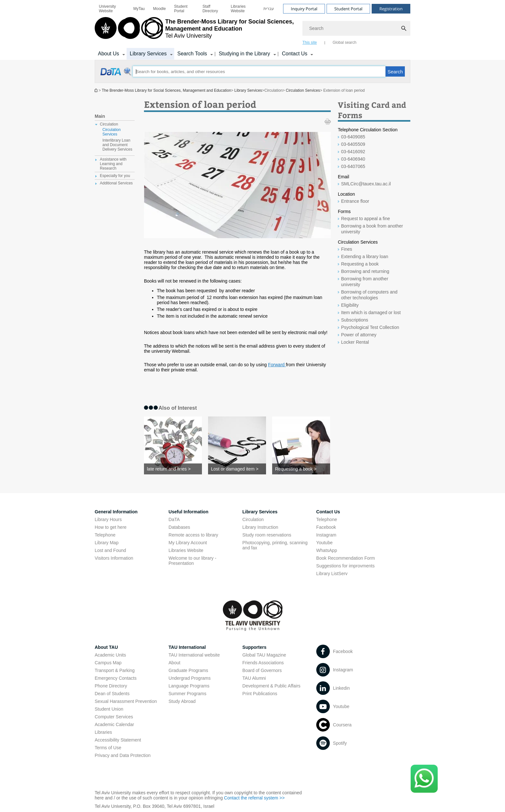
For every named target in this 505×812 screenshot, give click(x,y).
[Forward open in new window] (277, 365)
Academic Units (110, 655)
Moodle (159, 9)
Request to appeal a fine (366, 219)
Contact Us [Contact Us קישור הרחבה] (295, 54)
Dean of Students (112, 694)
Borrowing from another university (365, 282)
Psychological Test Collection (370, 327)
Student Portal (181, 9)
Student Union (109, 709)
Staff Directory (210, 9)
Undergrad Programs (190, 678)
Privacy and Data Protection (123, 755)
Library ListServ (332, 574)
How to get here (111, 527)
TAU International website (194, 655)
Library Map (107, 543)
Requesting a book (360, 264)
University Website (107, 9)
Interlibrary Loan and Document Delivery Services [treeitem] (117, 145)
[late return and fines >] (173, 469)
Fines (347, 249)
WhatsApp (327, 550)
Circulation (253, 519)
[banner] (252, 30)
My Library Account (188, 543)
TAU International (187, 647)
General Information (116, 512)
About (174, 663)
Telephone (105, 535)
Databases (179, 527)
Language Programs (189, 686)
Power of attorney (359, 335)
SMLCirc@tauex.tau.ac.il (366, 184)
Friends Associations (263, 663)
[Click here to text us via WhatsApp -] (424, 779)
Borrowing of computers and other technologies (369, 295)
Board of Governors (262, 670)
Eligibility (350, 305)
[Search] (356, 28)
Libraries (103, 732)
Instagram (326, 535)
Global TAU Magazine (264, 655)
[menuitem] (112, 9)
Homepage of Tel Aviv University (97, 90)
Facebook (326, 527)
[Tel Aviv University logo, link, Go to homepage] (195, 31)
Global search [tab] (345, 42)
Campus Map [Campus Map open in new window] (108, 663)
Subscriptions (355, 320)
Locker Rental (355, 342)
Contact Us (328, 512)
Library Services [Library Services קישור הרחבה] (148, 54)
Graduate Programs (188, 670)
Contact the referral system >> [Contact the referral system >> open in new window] (254, 798)
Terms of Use (108, 748)
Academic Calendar (114, 724)
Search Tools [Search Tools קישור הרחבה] (192, 54)
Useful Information (188, 512)
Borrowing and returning (365, 271)
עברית (269, 9)
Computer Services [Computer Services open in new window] (114, 717)
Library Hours (108, 519)
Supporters (255, 647)
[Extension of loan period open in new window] (116, 75)
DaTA (174, 519)
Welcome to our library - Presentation (192, 561)
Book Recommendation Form (346, 558)
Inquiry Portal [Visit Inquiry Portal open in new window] (304, 9)
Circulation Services (303, 90)
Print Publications (260, 694)
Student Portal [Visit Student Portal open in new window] (348, 9)
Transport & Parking (115, 670)
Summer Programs (187, 694)
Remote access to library (193, 535)
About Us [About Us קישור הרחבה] (109, 54)
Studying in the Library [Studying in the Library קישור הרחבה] (244, 54)
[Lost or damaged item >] (237, 469)
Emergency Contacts (116, 678)
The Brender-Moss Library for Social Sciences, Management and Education (167, 90)
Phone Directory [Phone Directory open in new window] (111, 686)
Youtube (324, 543)
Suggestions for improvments (345, 566)
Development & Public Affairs (272, 686)
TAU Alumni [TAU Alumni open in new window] (254, 678)
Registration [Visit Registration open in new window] (391, 9)
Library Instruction (260, 527)
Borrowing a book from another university (372, 229)
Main (100, 116)
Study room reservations (267, 535)
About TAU (106, 647)
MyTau (139, 9)
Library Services (248, 90)
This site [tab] (310, 42)
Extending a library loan (365, 257)
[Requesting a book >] (301, 469)
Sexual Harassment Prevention (126, 701)
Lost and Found (110, 550)
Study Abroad (182, 701)
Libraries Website (238, 9)
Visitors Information (114, 558)
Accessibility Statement (118, 740)
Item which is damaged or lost (371, 313)
